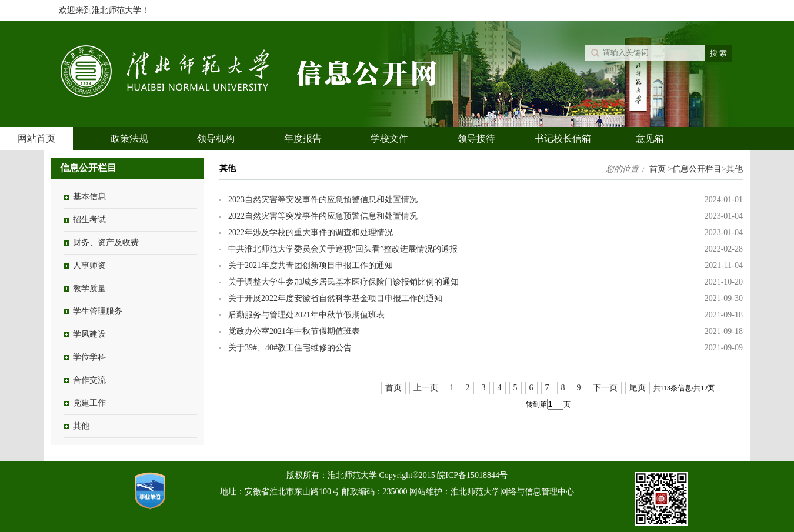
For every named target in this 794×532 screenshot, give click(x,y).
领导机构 (216, 138)
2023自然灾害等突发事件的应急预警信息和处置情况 (323, 200)
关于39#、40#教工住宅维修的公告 (290, 348)
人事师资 (89, 265)
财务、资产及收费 (106, 242)
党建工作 (89, 403)
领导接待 (476, 138)
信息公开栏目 (697, 169)
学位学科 (89, 357)
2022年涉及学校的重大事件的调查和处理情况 (311, 232)
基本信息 (89, 197)
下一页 (605, 388)
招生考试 (89, 220)
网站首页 (36, 138)
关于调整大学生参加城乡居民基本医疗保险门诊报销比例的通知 (343, 282)
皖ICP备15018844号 (472, 475)
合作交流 (89, 380)
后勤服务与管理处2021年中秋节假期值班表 (306, 315)
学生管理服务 (98, 311)
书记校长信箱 (563, 138)
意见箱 (650, 138)
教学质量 (89, 288)
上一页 (426, 388)
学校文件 (389, 138)
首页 (658, 169)
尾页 (638, 388)
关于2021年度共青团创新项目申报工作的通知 (311, 265)
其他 (81, 426)
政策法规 (129, 138)
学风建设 (89, 334)
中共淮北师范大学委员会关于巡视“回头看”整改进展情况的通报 (343, 249)
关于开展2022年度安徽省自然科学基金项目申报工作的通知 (335, 298)
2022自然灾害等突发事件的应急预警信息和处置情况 (323, 216)
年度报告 (303, 138)
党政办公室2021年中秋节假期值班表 (294, 331)
